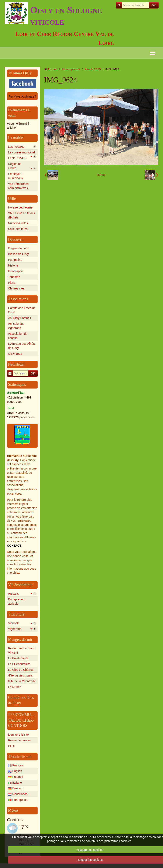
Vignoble (22, 623)
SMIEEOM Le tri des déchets (22, 215)
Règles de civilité (22, 166)
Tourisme (14, 277)
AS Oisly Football (19, 318)
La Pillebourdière (19, 664)
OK (154, 5)
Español (15, 777)
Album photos (71, 69)
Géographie (16, 271)
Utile (12, 199)
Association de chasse (18, 336)
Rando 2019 (93, 69)
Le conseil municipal (22, 153)
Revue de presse (19, 740)
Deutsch (16, 788)
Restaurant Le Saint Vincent (21, 650)
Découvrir (16, 240)
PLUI (11, 746)
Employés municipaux (16, 176)
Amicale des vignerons (16, 326)
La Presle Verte (18, 658)
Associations (18, 299)
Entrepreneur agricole (17, 601)
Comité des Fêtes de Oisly (22, 310)
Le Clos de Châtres (21, 670)
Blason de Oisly (18, 254)
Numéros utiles (18, 223)
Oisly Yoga (15, 354)
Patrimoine (15, 260)
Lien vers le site (18, 735)
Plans (12, 283)
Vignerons (22, 629)
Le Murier (14, 687)
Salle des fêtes (18, 229)
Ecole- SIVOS (22, 159)
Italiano (15, 783)
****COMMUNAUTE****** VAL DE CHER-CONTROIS (32, 720)
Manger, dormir (20, 640)
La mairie (15, 138)
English (15, 771)
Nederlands (18, 794)
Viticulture (16, 614)
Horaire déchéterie (20, 207)
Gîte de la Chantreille (22, 681)
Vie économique (21, 585)
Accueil (52, 69)
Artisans (22, 594)
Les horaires (22, 147)
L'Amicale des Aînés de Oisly (21, 346)
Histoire (13, 265)
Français (16, 765)
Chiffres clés (16, 288)
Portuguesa (18, 800)
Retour (101, 175)
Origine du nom (18, 248)
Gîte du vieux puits (20, 675)
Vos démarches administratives (18, 186)
